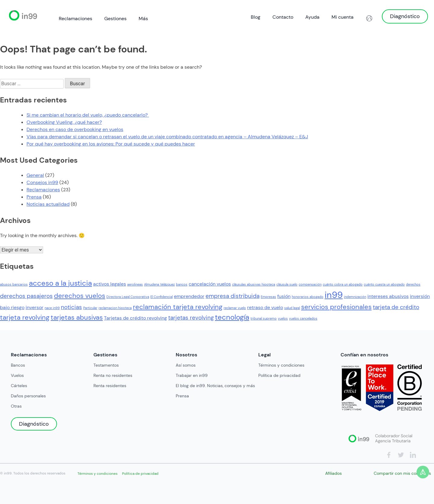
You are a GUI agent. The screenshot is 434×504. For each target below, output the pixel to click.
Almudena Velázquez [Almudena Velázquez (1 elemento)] (159, 284)
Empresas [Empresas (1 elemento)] (268, 297)
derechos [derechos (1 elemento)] (413, 284)
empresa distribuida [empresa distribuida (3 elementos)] (233, 296)
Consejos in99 (42, 182)
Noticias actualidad (48, 204)
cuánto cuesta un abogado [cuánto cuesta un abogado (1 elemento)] (384, 284)
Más (143, 19)
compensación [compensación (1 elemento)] (310, 284)
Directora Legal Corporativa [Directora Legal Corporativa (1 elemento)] (128, 297)
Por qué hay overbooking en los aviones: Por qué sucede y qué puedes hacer (111, 144)
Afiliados (333, 473)
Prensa (34, 197)
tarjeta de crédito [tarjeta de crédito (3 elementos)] (396, 307)
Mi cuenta (343, 17)
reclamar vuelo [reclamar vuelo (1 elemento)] (235, 308)
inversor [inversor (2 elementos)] (35, 307)
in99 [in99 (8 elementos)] (334, 295)
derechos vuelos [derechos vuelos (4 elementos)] (80, 296)
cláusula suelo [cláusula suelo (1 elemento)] (287, 284)
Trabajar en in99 (192, 375)
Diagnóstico (405, 16)
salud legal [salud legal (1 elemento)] (292, 308)
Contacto (283, 17)
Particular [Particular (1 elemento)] (90, 308)
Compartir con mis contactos (402, 473)
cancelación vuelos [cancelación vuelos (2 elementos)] (210, 284)
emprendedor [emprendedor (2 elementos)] (189, 296)
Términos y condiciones (281, 365)
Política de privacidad (279, 375)
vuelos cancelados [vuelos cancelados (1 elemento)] (303, 318)
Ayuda (312, 17)
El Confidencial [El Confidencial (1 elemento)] (162, 297)
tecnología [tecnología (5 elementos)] (232, 317)
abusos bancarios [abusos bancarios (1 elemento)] (14, 284)
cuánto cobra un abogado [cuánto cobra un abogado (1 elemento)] (343, 284)
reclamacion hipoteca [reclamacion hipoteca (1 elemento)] (115, 308)
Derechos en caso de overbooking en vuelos (75, 129)
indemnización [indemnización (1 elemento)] (355, 297)
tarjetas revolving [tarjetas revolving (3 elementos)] (191, 318)
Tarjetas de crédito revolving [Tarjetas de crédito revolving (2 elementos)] (135, 318)
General (35, 175)
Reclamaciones (75, 19)
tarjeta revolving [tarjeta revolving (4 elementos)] (25, 317)
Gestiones (115, 19)
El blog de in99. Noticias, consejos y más (215, 386)
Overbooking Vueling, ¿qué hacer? (64, 122)
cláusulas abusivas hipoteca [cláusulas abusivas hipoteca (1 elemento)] (254, 284)
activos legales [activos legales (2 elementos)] (110, 284)
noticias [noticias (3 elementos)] (71, 307)
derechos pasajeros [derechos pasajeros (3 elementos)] (26, 296)
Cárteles (19, 386)
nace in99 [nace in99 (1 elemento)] (52, 308)
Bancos (18, 365)
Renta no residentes (113, 375)
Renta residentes (110, 386)
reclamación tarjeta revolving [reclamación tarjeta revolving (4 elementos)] (178, 307)
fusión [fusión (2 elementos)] (284, 296)
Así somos (186, 365)
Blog (256, 17)
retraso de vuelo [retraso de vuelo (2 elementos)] (265, 307)
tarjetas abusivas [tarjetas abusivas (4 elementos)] (77, 317)
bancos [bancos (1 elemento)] (182, 284)
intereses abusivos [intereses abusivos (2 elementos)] (388, 296)
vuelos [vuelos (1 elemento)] (283, 318)
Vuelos (17, 375)
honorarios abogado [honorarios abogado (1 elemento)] (308, 297)
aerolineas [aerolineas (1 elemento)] (135, 284)
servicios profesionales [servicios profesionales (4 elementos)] (336, 307)
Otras (16, 406)
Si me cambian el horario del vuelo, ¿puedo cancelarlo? (88, 115)
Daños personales (28, 396)
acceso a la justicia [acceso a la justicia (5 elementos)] (60, 283)
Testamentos (106, 365)
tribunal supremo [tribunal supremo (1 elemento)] (264, 318)
